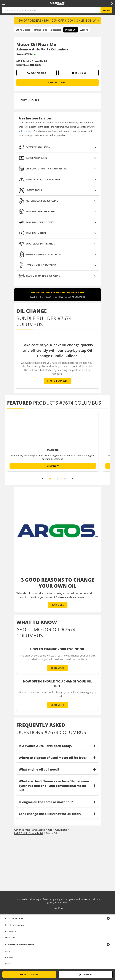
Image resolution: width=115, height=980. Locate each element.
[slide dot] (50, 479)
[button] (57, 147)
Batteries (56, 30)
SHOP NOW (53, 466)
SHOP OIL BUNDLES (57, 381)
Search (106, 10)
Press (8, 964)
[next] (72, 479)
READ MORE (58, 605)
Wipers (84, 30)
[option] (53, 441)
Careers (9, 957)
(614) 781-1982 (36, 73)
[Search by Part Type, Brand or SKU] (51, 10)
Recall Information (15, 925)
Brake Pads (41, 30)
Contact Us (11, 931)
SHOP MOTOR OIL (57, 83)
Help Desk (10, 937)
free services (28, 131)
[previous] (43, 479)
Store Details (23, 30)
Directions (79, 73)
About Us (10, 951)
